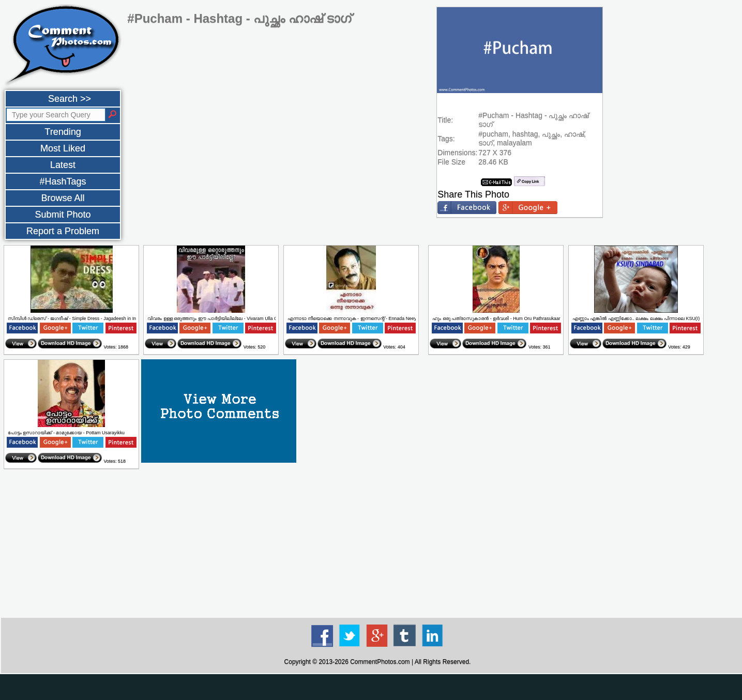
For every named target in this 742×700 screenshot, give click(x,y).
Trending (63, 132)
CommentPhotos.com (380, 662)
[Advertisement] (377, 544)
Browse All (63, 198)
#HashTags (63, 181)
